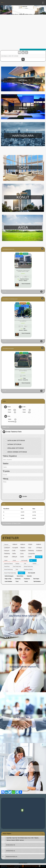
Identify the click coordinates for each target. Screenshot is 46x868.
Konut (7, 407)
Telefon (6, 464)
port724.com (10, 866)
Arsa (7, 416)
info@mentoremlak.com (9, 857)
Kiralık (12, 412)
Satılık (12, 410)
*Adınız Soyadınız (10, 456)
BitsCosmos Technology (30, 866)
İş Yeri (22, 407)
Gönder (23, 497)
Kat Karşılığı (12, 422)
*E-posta (6, 471)
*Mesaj (5, 479)
